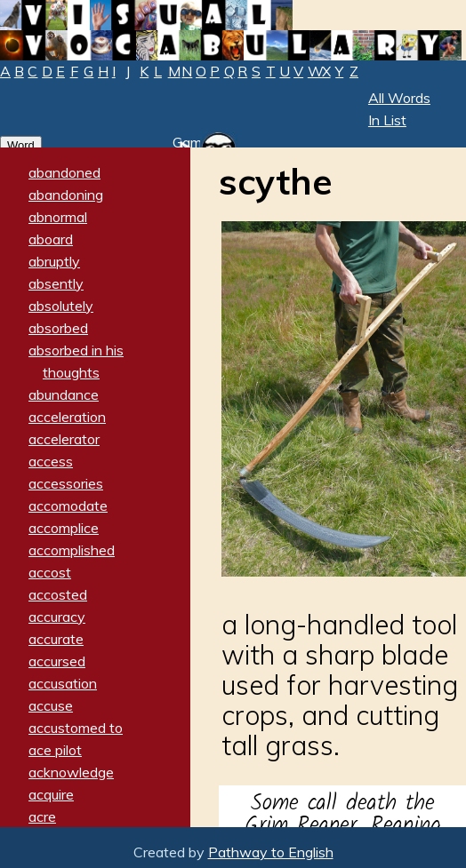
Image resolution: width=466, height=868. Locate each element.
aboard (51, 239)
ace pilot (55, 750)
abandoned (64, 172)
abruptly (54, 261)
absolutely (61, 306)
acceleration (67, 417)
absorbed (58, 328)
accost (50, 572)
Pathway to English (271, 852)
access (51, 461)
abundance (64, 394)
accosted (58, 594)
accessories (66, 483)
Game (191, 142)
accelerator (64, 439)
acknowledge (71, 772)
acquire (51, 794)
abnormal (58, 217)
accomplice (64, 528)
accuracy (57, 617)
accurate (56, 639)
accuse (51, 705)
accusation (63, 683)
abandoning (66, 195)
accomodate (68, 506)
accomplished (72, 550)
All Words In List (399, 109)
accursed (57, 661)
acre (42, 816)
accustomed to (76, 728)
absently (56, 283)
